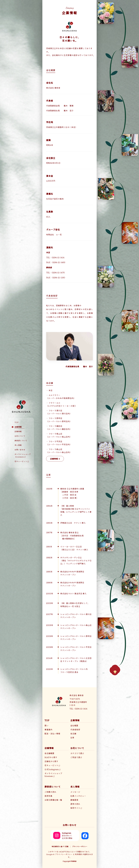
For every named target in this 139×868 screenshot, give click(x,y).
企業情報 (18, 427)
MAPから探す (51, 757)
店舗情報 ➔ (55, 459)
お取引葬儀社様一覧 (53, 800)
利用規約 (79, 854)
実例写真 (48, 796)
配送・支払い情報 (52, 734)
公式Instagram (52, 769)
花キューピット (22, 461)
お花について (20, 436)
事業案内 (48, 730)
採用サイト (76, 808)
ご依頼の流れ (50, 792)
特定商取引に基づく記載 (60, 846)
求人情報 (18, 445)
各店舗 (73, 734)
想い (46, 726)
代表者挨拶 (75, 730)
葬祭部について (21, 440)
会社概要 (74, 726)
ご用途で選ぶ (76, 757)
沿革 (72, 738)
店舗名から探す (51, 761)
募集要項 (74, 800)
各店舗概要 (49, 753)
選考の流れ (75, 804)
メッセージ (75, 792)
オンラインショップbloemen (53, 775)
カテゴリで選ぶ (77, 753)
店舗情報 (18, 431)
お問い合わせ (20, 450)
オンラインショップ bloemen (21, 455)
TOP (17, 422)
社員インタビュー (78, 796)
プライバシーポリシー (80, 846)
